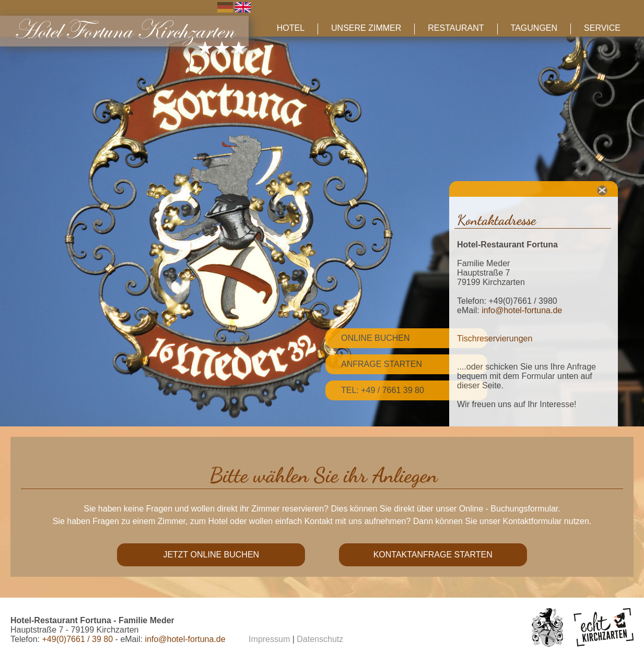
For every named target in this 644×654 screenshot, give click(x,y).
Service (602, 28)
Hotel (291, 28)
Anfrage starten (382, 364)
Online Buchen (376, 338)
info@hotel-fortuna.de (522, 310)
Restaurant (456, 28)
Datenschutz (320, 639)
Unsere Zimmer (366, 28)
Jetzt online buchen (211, 555)
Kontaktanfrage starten (433, 555)
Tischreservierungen (495, 338)
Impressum (269, 639)
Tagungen (534, 28)
